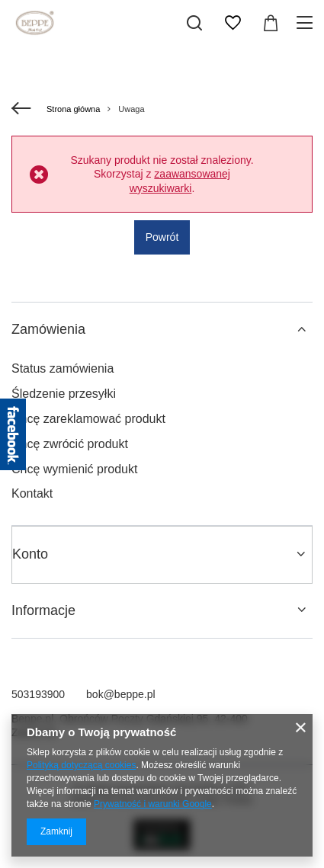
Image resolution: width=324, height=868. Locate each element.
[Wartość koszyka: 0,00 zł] (271, 23)
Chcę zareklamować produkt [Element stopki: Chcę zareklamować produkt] (88, 419)
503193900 (38, 694)
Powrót (162, 237)
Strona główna (73, 109)
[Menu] (307, 23)
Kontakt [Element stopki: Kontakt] (32, 493)
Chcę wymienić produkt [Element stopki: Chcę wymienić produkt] (74, 469)
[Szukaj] (194, 23)
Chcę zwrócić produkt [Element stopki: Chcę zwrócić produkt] (70, 444)
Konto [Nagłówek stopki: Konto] (30, 554)
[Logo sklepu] (35, 23)
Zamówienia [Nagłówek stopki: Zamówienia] (48, 329)
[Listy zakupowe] (233, 23)
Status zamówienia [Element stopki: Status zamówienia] (63, 368)
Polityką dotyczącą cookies (81, 765)
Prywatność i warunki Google (153, 804)
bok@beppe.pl (121, 694)
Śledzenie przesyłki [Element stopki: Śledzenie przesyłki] (64, 394)
